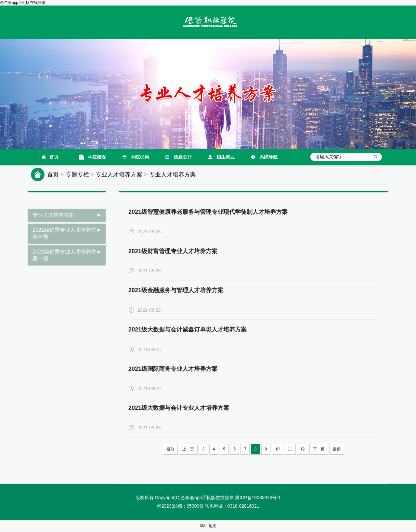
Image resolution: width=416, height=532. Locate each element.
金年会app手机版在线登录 (23, 3)
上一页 (188, 449)
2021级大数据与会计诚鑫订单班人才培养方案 (188, 330)
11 (290, 449)
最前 (170, 449)
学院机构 (140, 157)
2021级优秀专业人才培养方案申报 (64, 233)
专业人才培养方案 (119, 175)
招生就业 (226, 157)
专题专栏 (77, 175)
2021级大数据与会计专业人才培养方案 (179, 408)
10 (277, 449)
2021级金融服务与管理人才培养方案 (176, 290)
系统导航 (268, 157)
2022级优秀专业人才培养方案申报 (64, 255)
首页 (54, 157)
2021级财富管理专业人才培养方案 (173, 251)
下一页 (319, 449)
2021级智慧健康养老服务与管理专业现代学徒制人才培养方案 (208, 212)
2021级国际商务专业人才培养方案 (173, 369)
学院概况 (97, 157)
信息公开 (183, 157)
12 (302, 449)
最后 (337, 449)
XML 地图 (208, 526)
